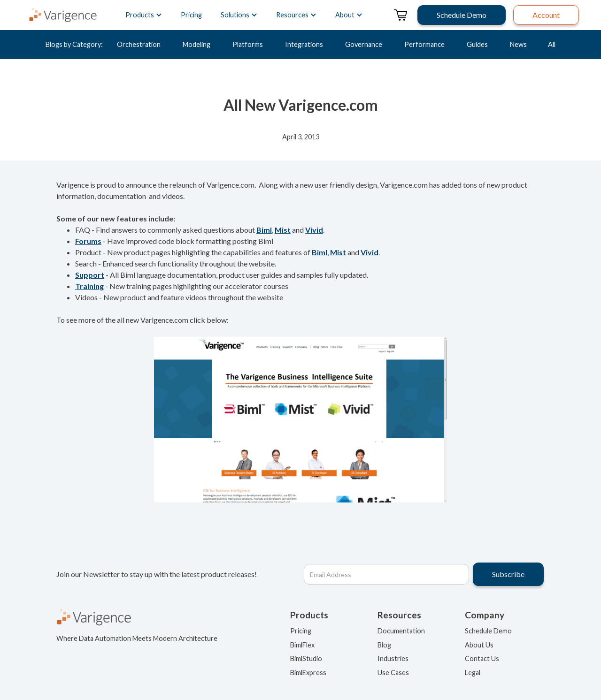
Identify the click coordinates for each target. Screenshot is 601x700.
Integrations (304, 44)
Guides (477, 44)
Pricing (191, 15)
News (518, 44)
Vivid (314, 230)
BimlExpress (308, 673)
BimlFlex (302, 645)
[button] (144, 15)
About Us (479, 645)
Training (89, 286)
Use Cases (393, 673)
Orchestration (139, 44)
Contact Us (482, 658)
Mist (283, 230)
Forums (88, 241)
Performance (424, 44)
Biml (264, 230)
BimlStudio (306, 658)
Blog (384, 645)
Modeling (196, 44)
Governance (364, 44)
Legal (473, 673)
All (552, 44)
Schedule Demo (488, 631)
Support (90, 275)
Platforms (248, 44)
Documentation (401, 631)
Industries (393, 658)
